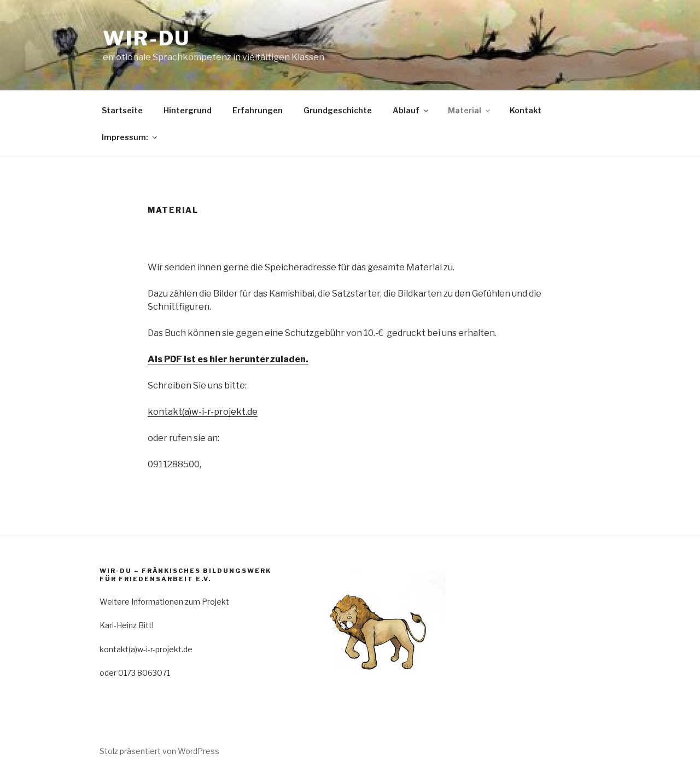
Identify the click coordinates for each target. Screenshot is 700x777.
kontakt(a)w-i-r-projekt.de (203, 412)
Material (470, 110)
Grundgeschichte (338, 110)
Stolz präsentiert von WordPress (159, 751)
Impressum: (130, 137)
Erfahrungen (258, 110)
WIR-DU (147, 38)
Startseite (122, 110)
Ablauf (411, 110)
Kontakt (526, 110)
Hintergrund (188, 110)
